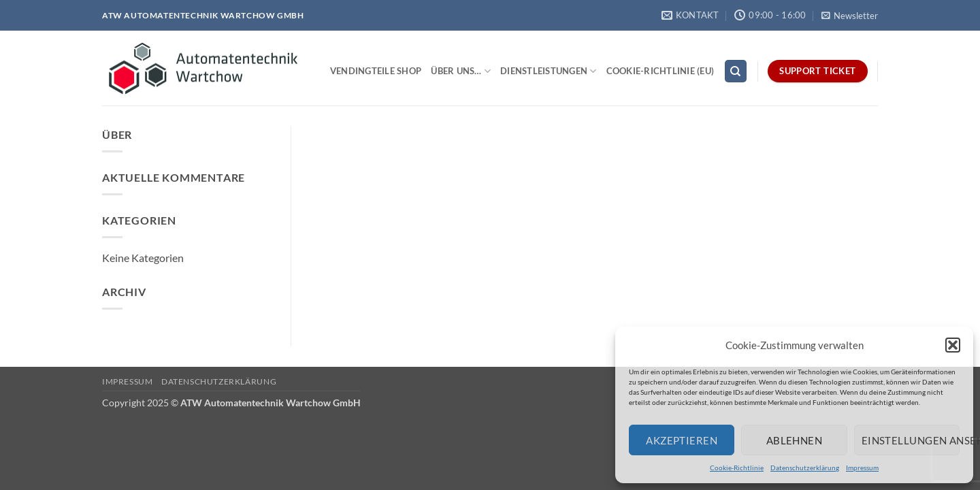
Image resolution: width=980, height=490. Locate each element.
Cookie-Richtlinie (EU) (660, 71)
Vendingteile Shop (376, 71)
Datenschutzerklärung (805, 468)
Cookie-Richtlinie (737, 468)
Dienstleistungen (549, 71)
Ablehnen (795, 440)
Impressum (862, 468)
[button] (953, 345)
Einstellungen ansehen (911, 440)
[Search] (736, 71)
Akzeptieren (682, 440)
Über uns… (461, 71)
